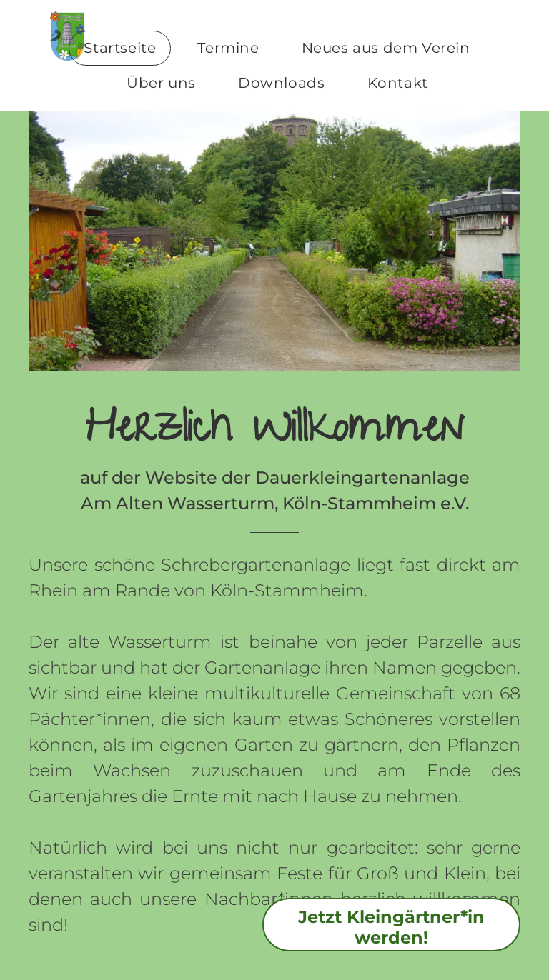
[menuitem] (125, 48)
